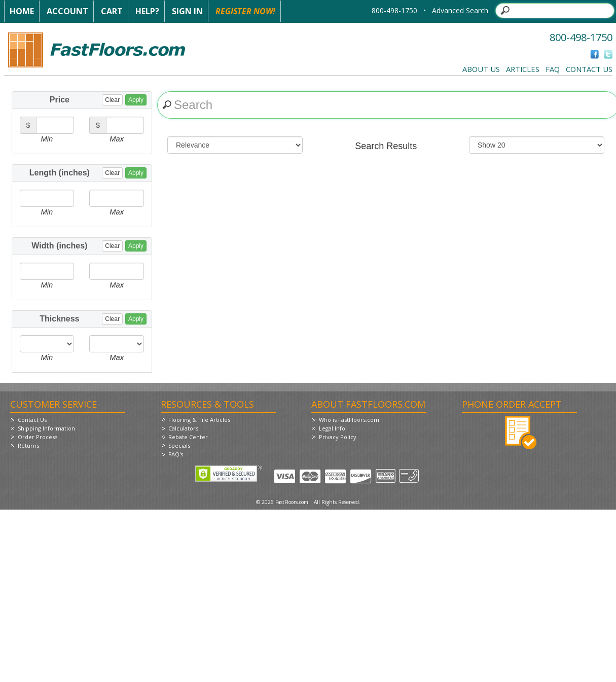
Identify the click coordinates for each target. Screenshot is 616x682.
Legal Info (332, 428)
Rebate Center (188, 437)
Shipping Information (46, 428)
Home (22, 11)
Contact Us (589, 69)
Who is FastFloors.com (349, 420)
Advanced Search (460, 10)
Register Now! (245, 11)
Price (98, 100)
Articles (523, 69)
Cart (112, 11)
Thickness (93, 319)
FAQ (553, 69)
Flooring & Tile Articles (199, 420)
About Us (481, 69)
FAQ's (176, 454)
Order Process (38, 437)
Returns (28, 445)
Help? (147, 11)
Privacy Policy (338, 437)
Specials (179, 445)
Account (67, 11)
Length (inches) (88, 173)
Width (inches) (89, 246)
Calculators (183, 428)
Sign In (187, 11)
